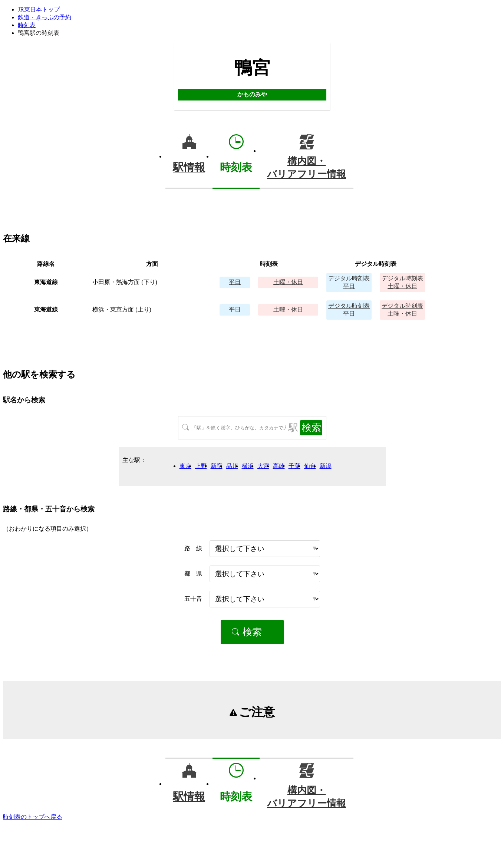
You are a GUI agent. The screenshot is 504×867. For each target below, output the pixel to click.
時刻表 (27, 25)
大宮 (263, 466)
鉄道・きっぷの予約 (45, 17)
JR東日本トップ (39, 9)
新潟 (326, 466)
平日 (235, 282)
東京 (185, 466)
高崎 (279, 466)
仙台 (310, 466)
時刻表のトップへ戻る (33, 817)
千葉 (294, 466)
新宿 (217, 466)
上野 (201, 466)
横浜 (248, 466)
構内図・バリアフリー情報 (307, 168)
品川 (232, 466)
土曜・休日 (288, 282)
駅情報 (189, 167)
